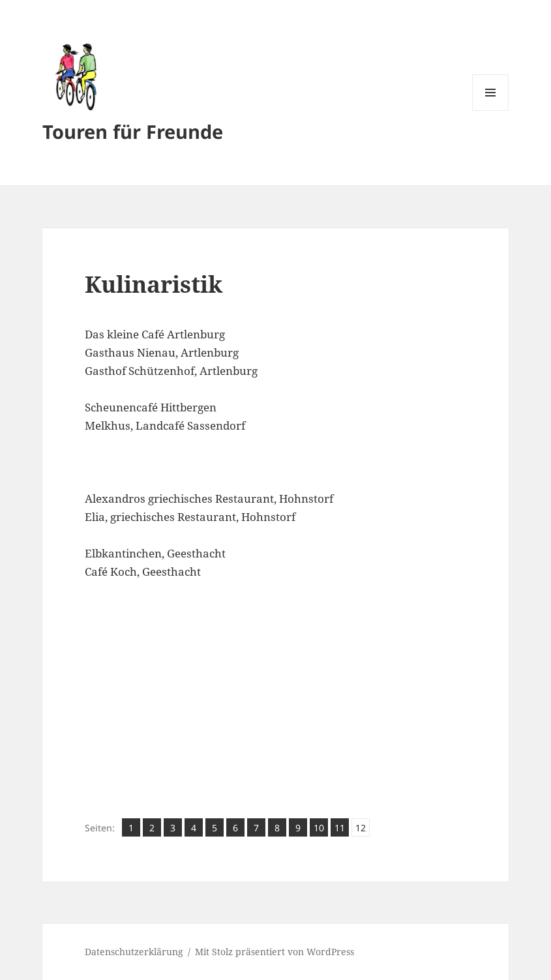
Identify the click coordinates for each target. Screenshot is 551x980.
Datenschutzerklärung (134, 952)
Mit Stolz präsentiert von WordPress (275, 952)
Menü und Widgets (491, 111)
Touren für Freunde (133, 131)
